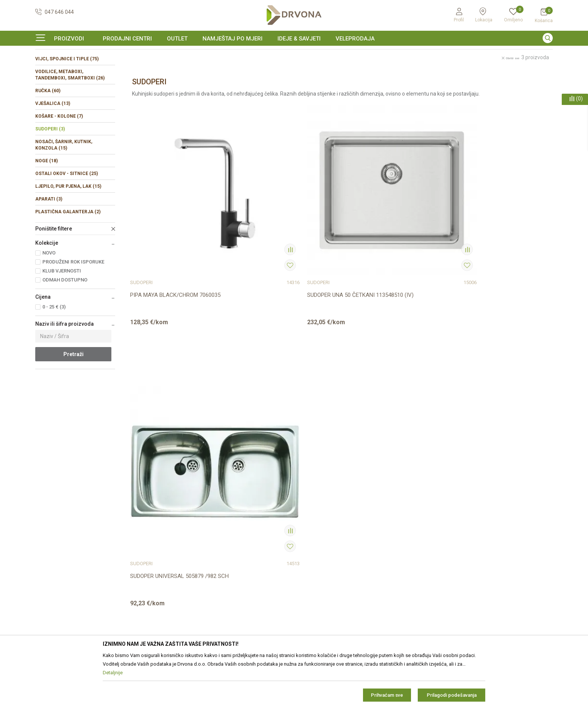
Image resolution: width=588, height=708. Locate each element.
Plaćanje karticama (320, 565)
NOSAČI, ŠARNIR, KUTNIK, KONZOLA (64, 191)
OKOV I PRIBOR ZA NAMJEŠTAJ (95, 69)
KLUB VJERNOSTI (62, 317)
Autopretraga (368, 85)
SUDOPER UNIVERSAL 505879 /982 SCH (393, 270)
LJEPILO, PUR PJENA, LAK (68, 232)
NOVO (49, 299)
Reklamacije (312, 533)
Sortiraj (401, 85)
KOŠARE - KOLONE (59, 162)
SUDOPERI (50, 175)
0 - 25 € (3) (54, 353)
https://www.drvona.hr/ (63, 590)
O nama (176, 491)
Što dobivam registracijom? (330, 586)
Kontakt (176, 502)
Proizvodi (45, 69)
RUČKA (48, 136)
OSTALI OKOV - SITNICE (67, 219)
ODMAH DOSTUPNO (65, 326)
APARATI (49, 245)
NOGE (46, 207)
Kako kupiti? (312, 575)
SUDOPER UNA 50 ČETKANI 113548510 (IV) (285, 274)
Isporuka (308, 544)
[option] (294, 54)
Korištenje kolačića (320, 512)
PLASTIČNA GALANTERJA (68, 257)
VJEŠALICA (53, 149)
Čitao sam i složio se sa (487, 558)
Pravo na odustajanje (323, 523)
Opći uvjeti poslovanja (323, 491)
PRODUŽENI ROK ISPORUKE (73, 308)
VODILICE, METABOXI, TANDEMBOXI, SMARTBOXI (70, 120)
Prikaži (476, 85)
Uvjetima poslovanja (512, 555)
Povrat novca (314, 554)
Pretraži (73, 400)
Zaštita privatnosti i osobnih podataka (342, 502)
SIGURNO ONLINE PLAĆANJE (293, 54)
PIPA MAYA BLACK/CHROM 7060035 (175, 270)
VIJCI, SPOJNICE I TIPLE (67, 105)
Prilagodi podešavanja (452, 695)
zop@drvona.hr (519, 523)
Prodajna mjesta (186, 512)
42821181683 (52, 549)
